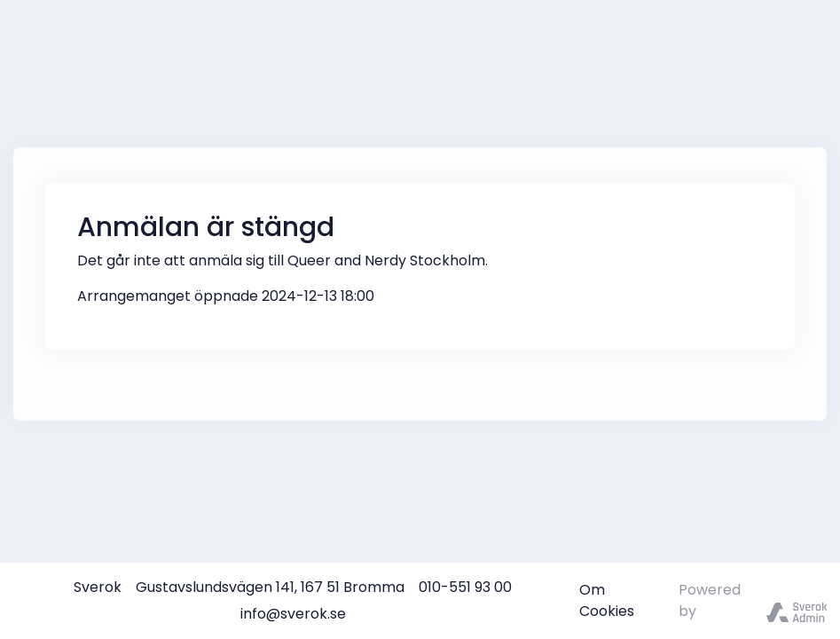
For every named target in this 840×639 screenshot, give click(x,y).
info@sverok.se (293, 614)
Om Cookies (607, 600)
